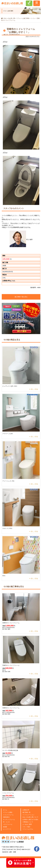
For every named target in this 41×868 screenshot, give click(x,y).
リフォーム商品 (8, 812)
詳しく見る (34, 389)
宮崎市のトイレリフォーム (11, 623)
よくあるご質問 (27, 824)
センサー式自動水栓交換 (10, 750)
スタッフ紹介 (26, 827)
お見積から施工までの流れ (30, 820)
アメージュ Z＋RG (8, 481)
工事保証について (28, 822)
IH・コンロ (6, 822)
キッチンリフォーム (9, 820)
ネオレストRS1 (7, 528)
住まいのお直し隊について (30, 817)
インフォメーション (28, 815)
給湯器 (5, 827)
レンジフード (7, 829)
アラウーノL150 (8, 434)
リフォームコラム (28, 829)
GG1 (4, 576)
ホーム (5, 810)
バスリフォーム (8, 824)
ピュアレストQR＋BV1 (10, 386)
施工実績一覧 (26, 812)
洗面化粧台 (6, 817)
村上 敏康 (21, 239)
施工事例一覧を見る (21, 297)
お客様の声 (26, 810)
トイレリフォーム (8, 793)
